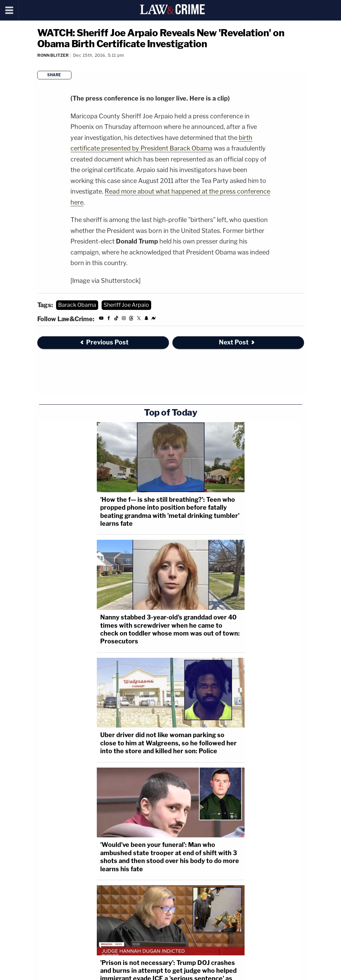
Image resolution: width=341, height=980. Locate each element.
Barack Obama (77, 305)
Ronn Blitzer (53, 55)
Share (54, 75)
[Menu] (9, 10)
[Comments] (38, 64)
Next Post (237, 342)
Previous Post (104, 342)
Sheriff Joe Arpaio (126, 305)
